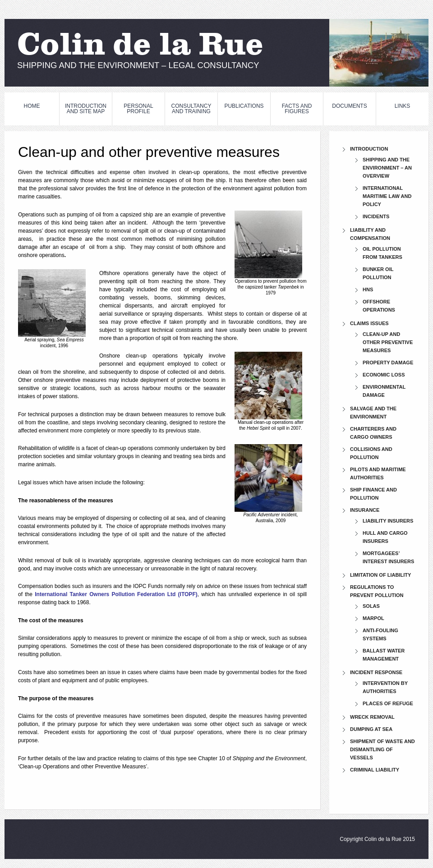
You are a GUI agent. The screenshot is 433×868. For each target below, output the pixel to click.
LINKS (403, 106)
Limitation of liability (380, 575)
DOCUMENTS (349, 106)
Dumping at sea (371, 729)
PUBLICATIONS (244, 106)
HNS (368, 289)
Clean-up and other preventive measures (388, 342)
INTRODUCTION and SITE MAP (86, 109)
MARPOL (373, 618)
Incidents (376, 216)
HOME (32, 106)
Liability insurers (388, 521)
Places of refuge (388, 703)
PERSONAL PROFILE (138, 109)
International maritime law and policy (387, 196)
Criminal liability (375, 770)
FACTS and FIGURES (297, 109)
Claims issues (369, 323)
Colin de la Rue (140, 46)
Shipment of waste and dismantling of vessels (382, 749)
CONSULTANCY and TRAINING (191, 109)
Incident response (376, 672)
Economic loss (384, 375)
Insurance (365, 510)
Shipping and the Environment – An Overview (387, 168)
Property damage (388, 363)
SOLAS (371, 606)
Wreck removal (372, 717)
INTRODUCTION (369, 149)
